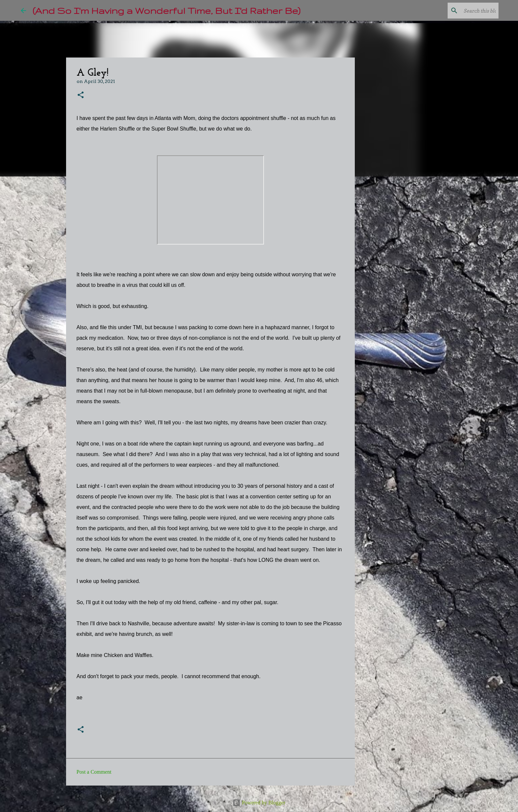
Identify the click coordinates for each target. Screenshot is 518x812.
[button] (81, 95)
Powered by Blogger (259, 803)
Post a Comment (94, 772)
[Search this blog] (464, 11)
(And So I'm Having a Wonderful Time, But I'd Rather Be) (166, 10)
